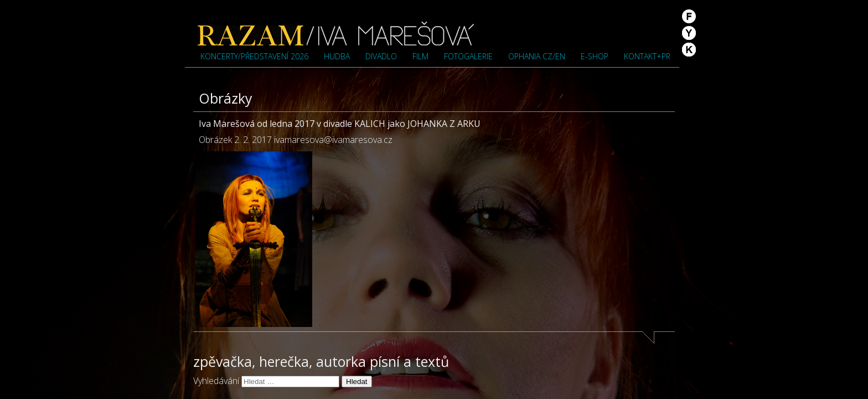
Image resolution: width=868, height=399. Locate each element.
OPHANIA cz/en (537, 56)
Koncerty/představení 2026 (254, 56)
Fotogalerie (468, 56)
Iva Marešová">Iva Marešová (336, 33)
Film (420, 56)
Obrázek (215, 140)
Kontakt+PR (647, 56)
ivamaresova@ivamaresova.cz (333, 140)
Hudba (337, 56)
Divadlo (381, 56)
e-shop (595, 56)
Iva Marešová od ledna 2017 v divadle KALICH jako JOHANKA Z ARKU (340, 124)
